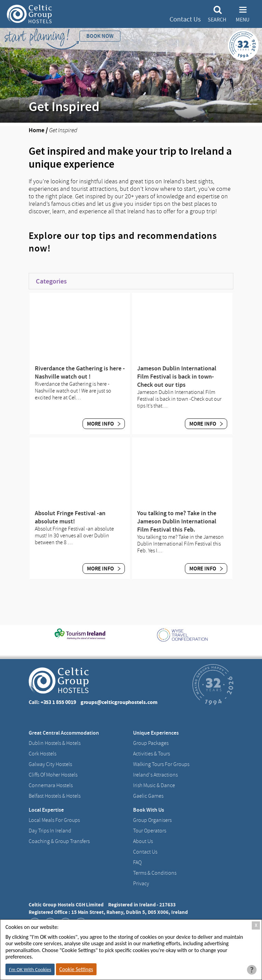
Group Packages (151, 743)
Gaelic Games (148, 796)
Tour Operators (150, 831)
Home (37, 130)
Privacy (141, 884)
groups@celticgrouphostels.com (119, 702)
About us (143, 841)
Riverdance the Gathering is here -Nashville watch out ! (80, 372)
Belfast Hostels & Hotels (55, 796)
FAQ (137, 862)
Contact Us (185, 19)
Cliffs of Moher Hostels (53, 775)
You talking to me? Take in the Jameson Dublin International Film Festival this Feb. (177, 521)
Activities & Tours (151, 754)
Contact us (145, 852)
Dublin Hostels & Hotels (55, 743)
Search (217, 20)
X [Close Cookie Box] (256, 925)
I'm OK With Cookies (30, 969)
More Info (104, 424)
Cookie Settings (76, 969)
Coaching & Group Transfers (59, 841)
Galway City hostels (50, 764)
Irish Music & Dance (154, 785)
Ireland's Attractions (155, 775)
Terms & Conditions (155, 873)
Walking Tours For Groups (161, 764)
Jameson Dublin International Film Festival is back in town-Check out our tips (177, 377)
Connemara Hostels (51, 785)
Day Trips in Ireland (50, 831)
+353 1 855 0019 (58, 702)
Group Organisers (152, 820)
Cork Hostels (42, 754)
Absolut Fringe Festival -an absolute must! (70, 517)
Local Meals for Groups (54, 820)
